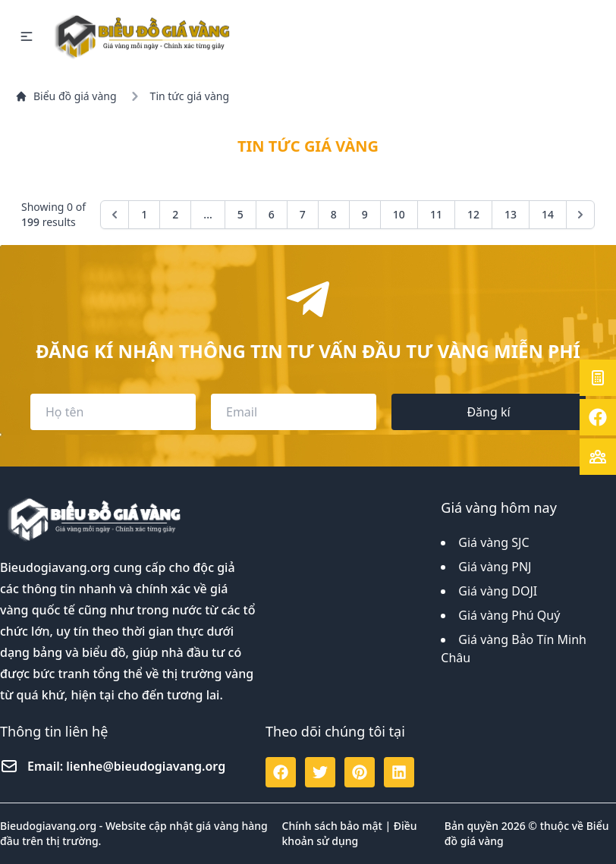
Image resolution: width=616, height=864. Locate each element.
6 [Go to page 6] (272, 214)
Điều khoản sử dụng (350, 833)
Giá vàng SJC (493, 542)
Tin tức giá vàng (190, 96)
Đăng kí (488, 412)
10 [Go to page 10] (399, 214)
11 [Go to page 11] (436, 214)
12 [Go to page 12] (473, 214)
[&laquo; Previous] (115, 215)
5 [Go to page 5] (240, 214)
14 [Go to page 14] (548, 214)
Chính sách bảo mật (332, 826)
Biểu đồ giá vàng (66, 96)
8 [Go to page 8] (334, 214)
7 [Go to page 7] (303, 214)
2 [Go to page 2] (175, 214)
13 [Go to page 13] (511, 214)
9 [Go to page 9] (365, 214)
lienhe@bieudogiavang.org (146, 766)
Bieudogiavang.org (55, 567)
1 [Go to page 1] (144, 214)
